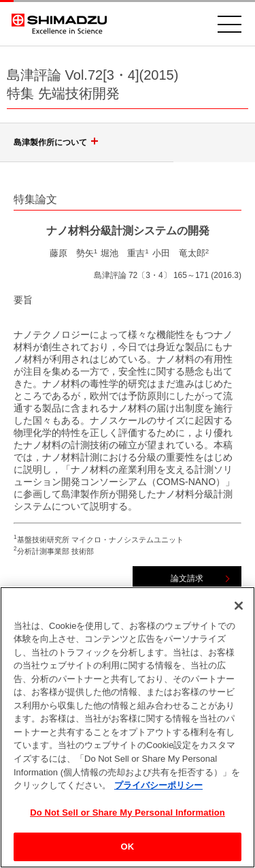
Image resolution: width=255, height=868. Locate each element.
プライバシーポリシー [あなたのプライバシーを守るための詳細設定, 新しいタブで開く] (158, 790)
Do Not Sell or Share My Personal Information (128, 817)
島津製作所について (58, 142)
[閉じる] (239, 610)
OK (128, 852)
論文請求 (187, 578)
